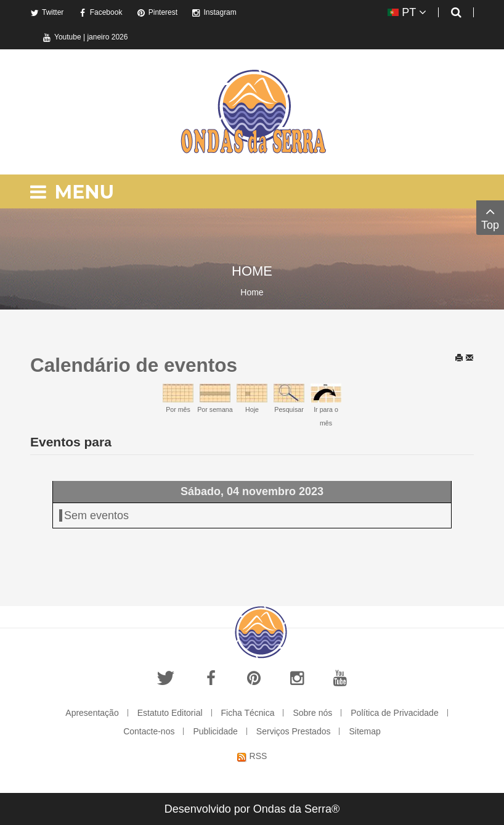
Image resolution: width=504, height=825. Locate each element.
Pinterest (157, 12)
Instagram (214, 12)
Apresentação (92, 713)
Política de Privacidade (394, 713)
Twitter (47, 12)
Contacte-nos (149, 731)
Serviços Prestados (294, 731)
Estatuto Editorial (170, 713)
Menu (72, 192)
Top (490, 217)
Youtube (62, 37)
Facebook (100, 12)
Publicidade (215, 731)
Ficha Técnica (248, 713)
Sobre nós (312, 713)
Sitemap (364, 731)
